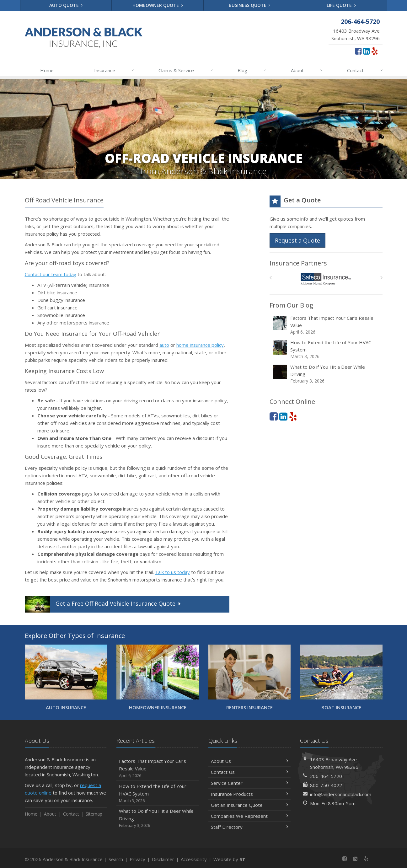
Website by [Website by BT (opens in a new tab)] (229, 859)
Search (116, 859)
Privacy (137, 859)
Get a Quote (103, 604)
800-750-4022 (326, 785)
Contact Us (250, 772)
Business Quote (250, 5)
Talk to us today (172, 572)
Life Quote (341, 5)
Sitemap (94, 814)
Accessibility (194, 859)
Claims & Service (186, 70)
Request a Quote (297, 240)
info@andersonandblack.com (341, 794)
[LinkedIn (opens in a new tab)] (366, 51)
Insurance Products (250, 794)
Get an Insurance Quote (250, 805)
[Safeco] (326, 279)
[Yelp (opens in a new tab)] (375, 51)
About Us (250, 761)
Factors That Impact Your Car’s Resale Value (327, 325)
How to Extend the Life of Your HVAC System (327, 349)
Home (47, 70)
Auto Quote (66, 5)
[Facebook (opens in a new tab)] (358, 51)
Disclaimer (163, 859)
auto (164, 345)
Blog (252, 70)
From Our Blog (291, 305)
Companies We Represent (250, 816)
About (307, 70)
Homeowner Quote (158, 5)
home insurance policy (200, 345)
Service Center (250, 783)
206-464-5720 (326, 776)
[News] (377, 859)
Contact (365, 70)
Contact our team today (51, 274)
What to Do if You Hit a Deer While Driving (327, 374)
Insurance (114, 70)
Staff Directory (250, 827)
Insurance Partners (298, 263)
